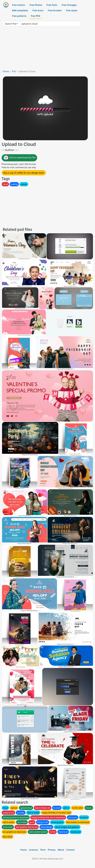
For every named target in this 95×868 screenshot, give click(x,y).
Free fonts (52, 5)
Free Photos (36, 5)
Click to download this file (19, 158)
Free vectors (19, 5)
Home (6, 71)
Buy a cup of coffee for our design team (24, 173)
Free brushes (55, 10)
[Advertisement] (47, 49)
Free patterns (19, 16)
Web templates (20, 10)
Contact (71, 850)
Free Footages (69, 5)
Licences (33, 850)
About (61, 850)
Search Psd (11, 24)
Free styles (72, 10)
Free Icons (38, 10)
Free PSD (35, 16)
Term (43, 850)
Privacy (52, 850)
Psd (14, 71)
